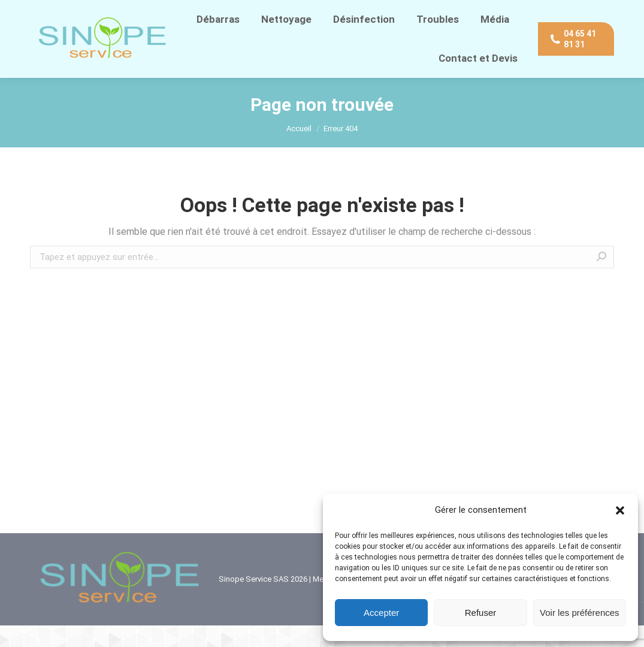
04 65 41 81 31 (61, 11)
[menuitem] (218, 41)
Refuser (481, 613)
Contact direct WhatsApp (153, 11)
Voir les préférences (580, 613)
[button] (620, 510)
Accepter (381, 613)
